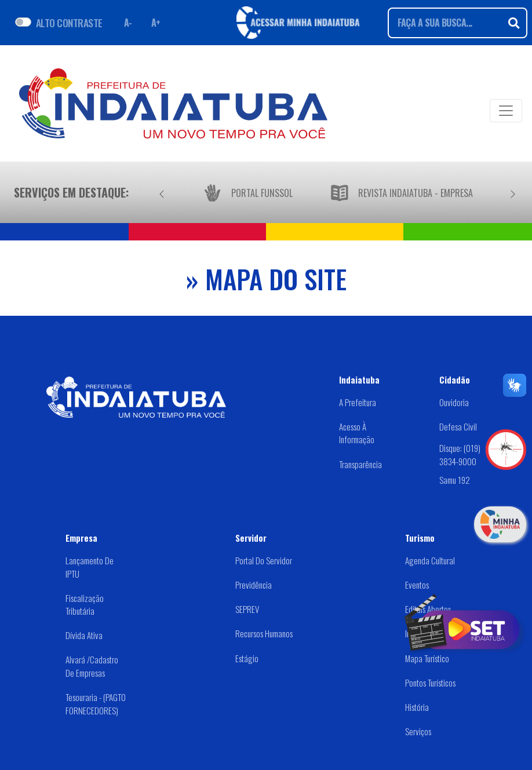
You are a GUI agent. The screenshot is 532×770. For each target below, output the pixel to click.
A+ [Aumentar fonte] (156, 23)
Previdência (254, 585)
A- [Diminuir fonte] (128, 23)
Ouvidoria (454, 402)
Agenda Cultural (430, 560)
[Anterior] (162, 192)
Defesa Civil (458, 426)
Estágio (247, 658)
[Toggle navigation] (506, 111)
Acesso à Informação (357, 433)
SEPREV (247, 609)
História (417, 707)
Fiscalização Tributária (85, 605)
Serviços (418, 731)
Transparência (360, 464)
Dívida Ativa (84, 635)
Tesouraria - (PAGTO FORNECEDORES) (96, 704)
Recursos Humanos (264, 633)
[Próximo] (513, 192)
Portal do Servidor (264, 560)
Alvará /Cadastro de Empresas (92, 666)
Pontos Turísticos (430, 683)
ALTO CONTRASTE (69, 23)
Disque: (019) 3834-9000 (460, 455)
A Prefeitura (358, 402)
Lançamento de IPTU (90, 567)
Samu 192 (455, 480)
